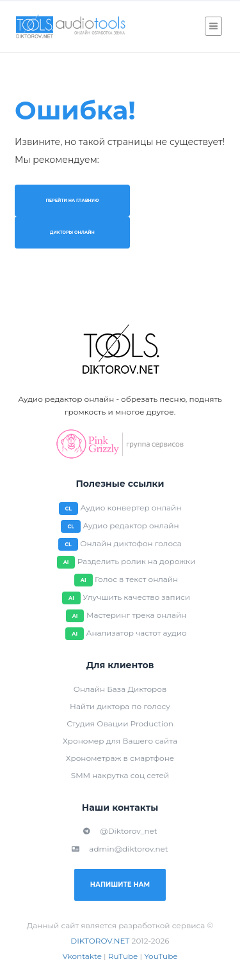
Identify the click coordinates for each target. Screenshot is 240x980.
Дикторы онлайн (72, 233)
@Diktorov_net (120, 831)
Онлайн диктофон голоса (131, 543)
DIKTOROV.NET (100, 941)
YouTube (161, 956)
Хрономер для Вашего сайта (120, 741)
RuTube (123, 956)
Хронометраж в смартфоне (120, 758)
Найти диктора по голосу (120, 706)
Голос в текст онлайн (136, 579)
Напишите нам (120, 884)
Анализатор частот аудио (136, 633)
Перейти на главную (72, 201)
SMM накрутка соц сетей (120, 775)
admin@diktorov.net (120, 849)
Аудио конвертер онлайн (131, 508)
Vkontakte (82, 956)
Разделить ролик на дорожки (137, 561)
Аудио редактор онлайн (131, 525)
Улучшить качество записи (136, 597)
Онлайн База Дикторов (120, 689)
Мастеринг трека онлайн (136, 615)
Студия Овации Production (120, 724)
